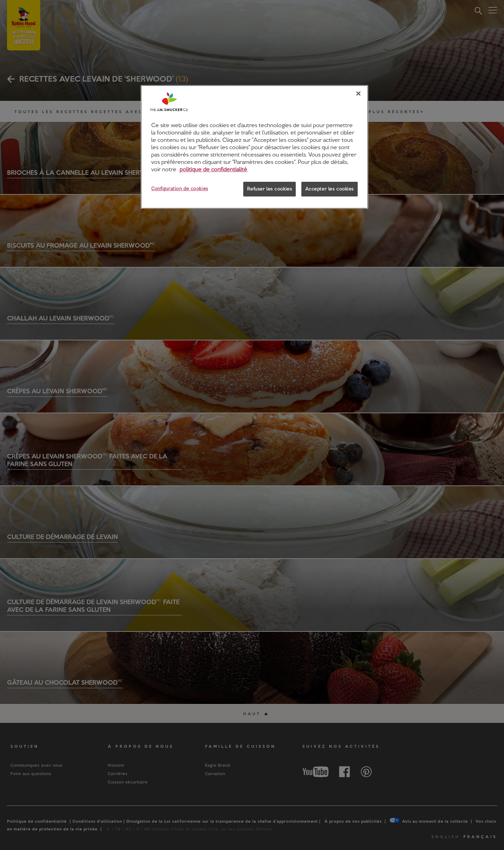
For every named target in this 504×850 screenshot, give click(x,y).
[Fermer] (358, 94)
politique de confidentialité (213, 169)
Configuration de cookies (180, 188)
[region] (254, 147)
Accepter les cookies (330, 189)
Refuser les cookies (269, 189)
